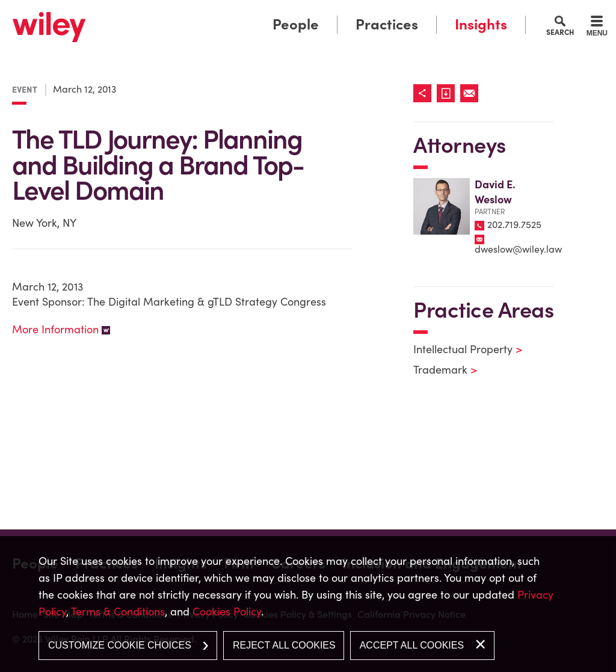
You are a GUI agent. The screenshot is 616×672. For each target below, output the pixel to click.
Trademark (438, 370)
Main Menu (271, 14)
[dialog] (308, 604)
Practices (387, 24)
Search (560, 32)
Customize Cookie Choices (120, 645)
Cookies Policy (227, 612)
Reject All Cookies (284, 645)
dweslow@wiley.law (518, 249)
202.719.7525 (514, 224)
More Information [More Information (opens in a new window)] (55, 329)
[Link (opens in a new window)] (448, 93)
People (296, 24)
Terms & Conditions (118, 612)
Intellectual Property (460, 349)
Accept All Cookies (412, 645)
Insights (481, 24)
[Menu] (597, 28)
